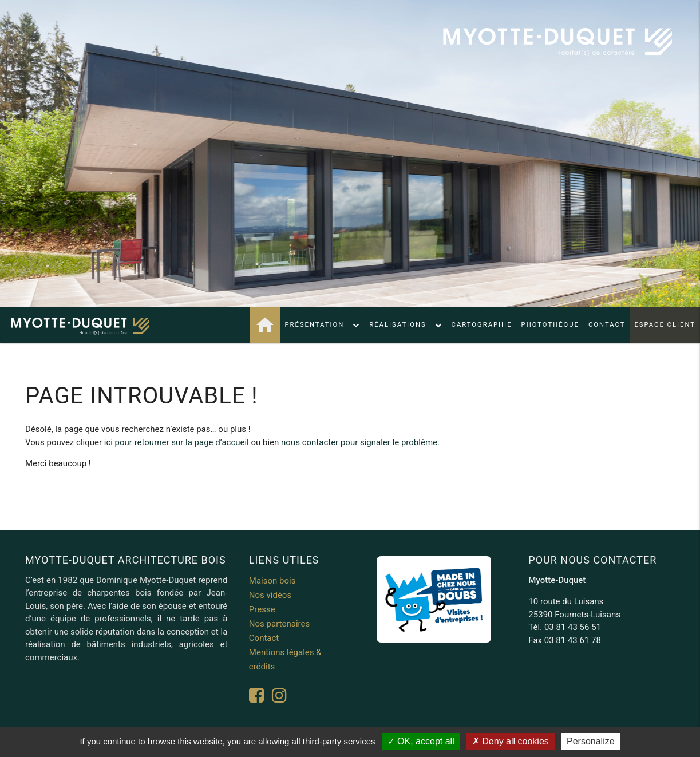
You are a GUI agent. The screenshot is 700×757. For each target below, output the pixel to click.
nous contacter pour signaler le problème (359, 442)
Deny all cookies (511, 741)
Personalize (591, 741)
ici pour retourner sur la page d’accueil (177, 442)
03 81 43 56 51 (573, 627)
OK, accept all (421, 741)
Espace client (665, 325)
